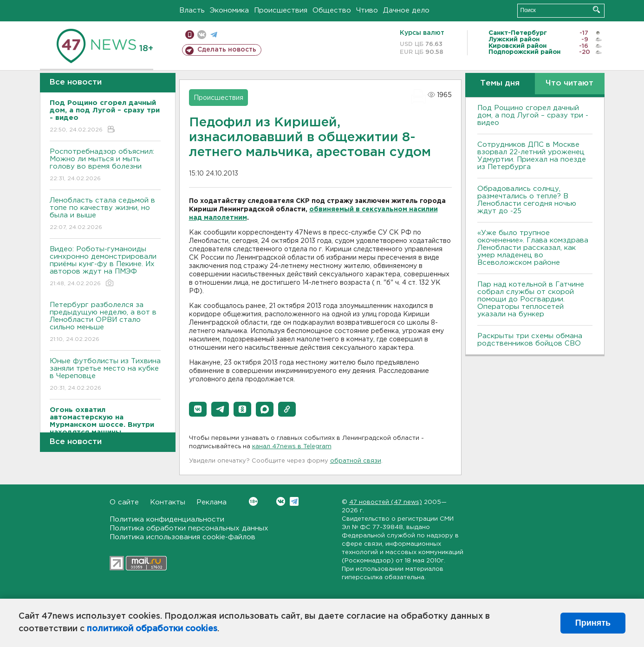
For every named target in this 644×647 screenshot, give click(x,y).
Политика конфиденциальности (167, 520)
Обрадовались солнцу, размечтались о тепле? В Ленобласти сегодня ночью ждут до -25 (527, 200)
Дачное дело (406, 10)
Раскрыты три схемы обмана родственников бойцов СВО (530, 340)
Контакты (168, 502)
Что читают (569, 83)
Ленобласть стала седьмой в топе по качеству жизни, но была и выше (105, 214)
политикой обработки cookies (152, 629)
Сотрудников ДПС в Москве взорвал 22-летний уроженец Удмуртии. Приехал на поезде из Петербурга (532, 156)
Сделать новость (227, 50)
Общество (332, 10)
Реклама (211, 502)
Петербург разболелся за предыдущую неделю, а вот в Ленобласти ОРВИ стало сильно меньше (105, 323)
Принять (593, 623)
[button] (198, 409)
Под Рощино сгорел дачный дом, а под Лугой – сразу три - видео (533, 115)
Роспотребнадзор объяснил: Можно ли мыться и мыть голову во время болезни (105, 166)
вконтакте (202, 35)
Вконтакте (253, 501)
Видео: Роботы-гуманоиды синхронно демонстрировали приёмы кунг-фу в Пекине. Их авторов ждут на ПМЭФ (105, 267)
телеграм (214, 35)
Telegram (294, 501)
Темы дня (500, 83)
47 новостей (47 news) (386, 502)
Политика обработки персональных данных (189, 528)
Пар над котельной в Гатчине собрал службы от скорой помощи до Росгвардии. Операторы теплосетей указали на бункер (531, 299)
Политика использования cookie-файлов (182, 537)
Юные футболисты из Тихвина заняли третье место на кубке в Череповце (105, 375)
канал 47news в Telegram (292, 447)
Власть (192, 10)
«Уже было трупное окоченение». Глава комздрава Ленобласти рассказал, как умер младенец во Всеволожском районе (533, 248)
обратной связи (356, 461)
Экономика (229, 10)
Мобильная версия (190, 35)
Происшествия (281, 10)
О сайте (124, 502)
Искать (596, 10)
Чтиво (367, 10)
